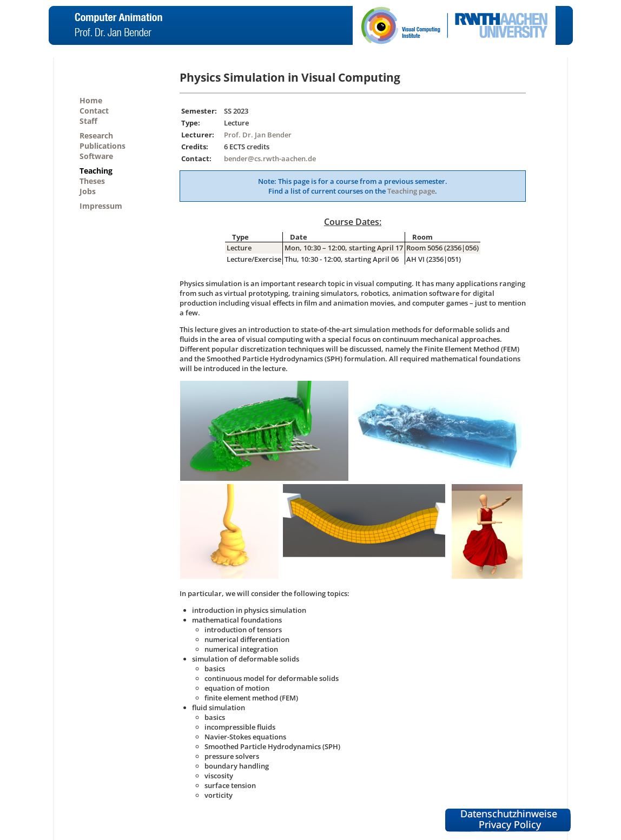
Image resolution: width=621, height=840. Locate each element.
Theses (92, 181)
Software (96, 156)
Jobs (88, 191)
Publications (103, 146)
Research (96, 135)
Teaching (96, 171)
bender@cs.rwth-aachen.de (270, 158)
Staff (88, 121)
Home (91, 100)
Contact (94, 111)
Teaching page (411, 191)
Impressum (101, 206)
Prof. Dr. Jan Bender (258, 135)
